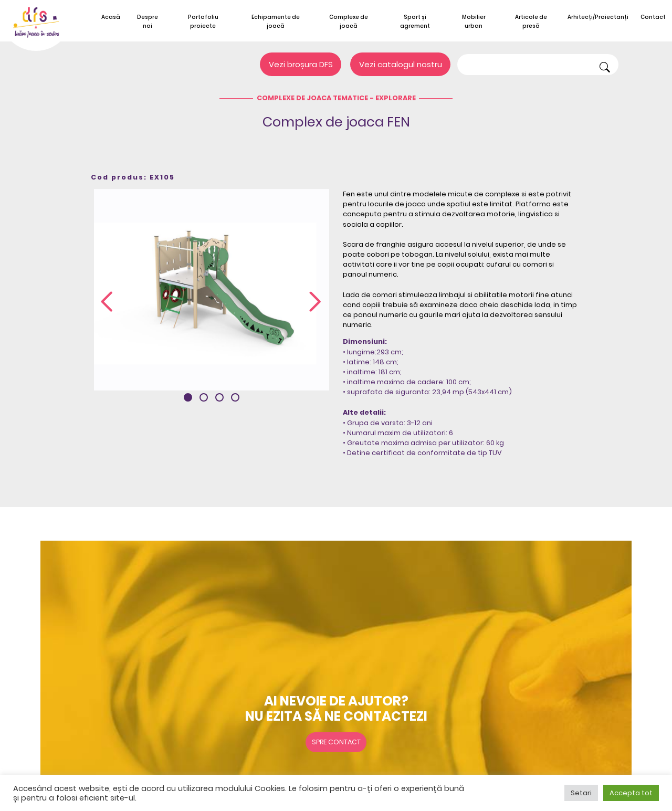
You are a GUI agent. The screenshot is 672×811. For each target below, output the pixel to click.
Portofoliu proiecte (203, 22)
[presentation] (107, 303)
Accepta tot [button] (631, 793)
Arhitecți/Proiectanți (598, 17)
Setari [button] (581, 793)
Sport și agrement (415, 22)
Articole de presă (531, 22)
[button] (188, 397)
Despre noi (148, 22)
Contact (653, 17)
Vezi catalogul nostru (401, 64)
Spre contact (336, 742)
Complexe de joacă (349, 22)
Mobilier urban (474, 22)
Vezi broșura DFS (301, 64)
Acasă (111, 17)
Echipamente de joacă (276, 22)
